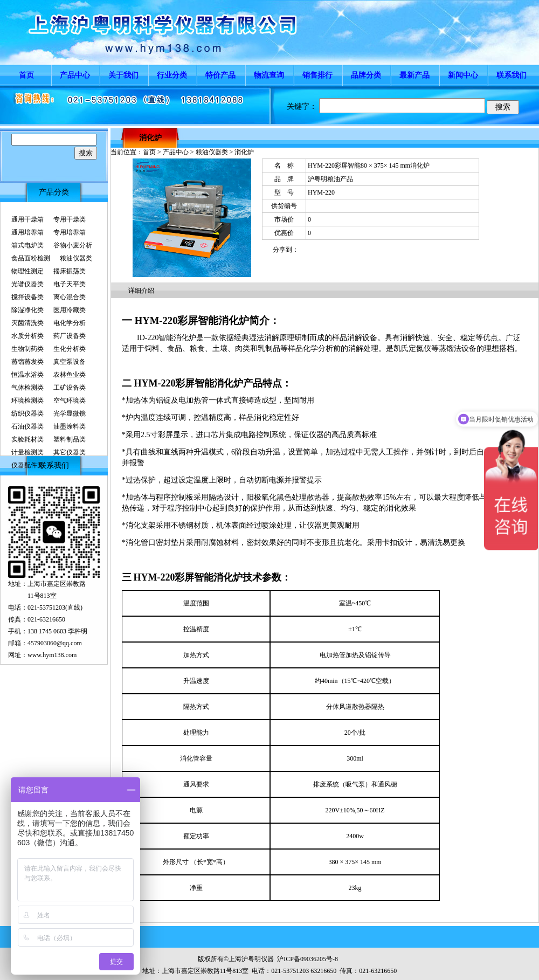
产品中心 (75, 75)
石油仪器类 (27, 426)
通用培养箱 (27, 232)
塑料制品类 (70, 439)
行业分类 (172, 75)
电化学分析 (70, 323)
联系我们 (512, 75)
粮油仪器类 (76, 258)
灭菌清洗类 (27, 323)
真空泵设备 (70, 362)
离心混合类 (70, 297)
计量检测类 (27, 452)
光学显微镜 (70, 413)
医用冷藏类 (70, 310)
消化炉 (150, 138)
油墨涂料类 (70, 426)
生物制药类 (27, 349)
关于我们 (123, 75)
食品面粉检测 (31, 258)
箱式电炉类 (27, 245)
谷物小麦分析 (73, 245)
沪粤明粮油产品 (330, 179)
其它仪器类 (70, 452)
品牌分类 (366, 75)
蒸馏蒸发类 (27, 362)
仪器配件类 (27, 465)
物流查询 (269, 75)
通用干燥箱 (27, 219)
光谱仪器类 (27, 284)
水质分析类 (27, 336)
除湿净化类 (27, 310)
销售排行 (317, 75)
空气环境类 (70, 401)
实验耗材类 (27, 439)
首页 (26, 75)
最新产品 (414, 75)
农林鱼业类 (70, 375)
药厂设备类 (70, 336)
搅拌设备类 (27, 297)
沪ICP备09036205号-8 (307, 959)
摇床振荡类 (70, 271)
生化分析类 (70, 349)
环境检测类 (27, 401)
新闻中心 (463, 75)
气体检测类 (27, 388)
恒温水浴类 (27, 375)
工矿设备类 (70, 388)
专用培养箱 (70, 232)
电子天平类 (70, 284)
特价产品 (220, 75)
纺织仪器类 (27, 413)
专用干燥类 (70, 219)
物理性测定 (27, 271)
